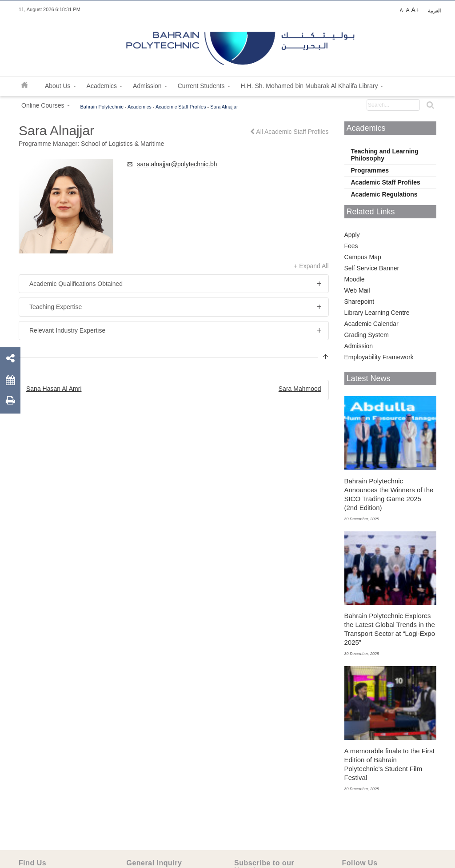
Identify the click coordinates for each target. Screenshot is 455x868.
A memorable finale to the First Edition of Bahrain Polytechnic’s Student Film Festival (389, 764)
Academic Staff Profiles (386, 182)
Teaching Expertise (56, 307)
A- (402, 10)
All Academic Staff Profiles (289, 132)
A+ (415, 10)
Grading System (367, 335)
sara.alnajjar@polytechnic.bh (177, 164)
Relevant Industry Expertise (67, 330)
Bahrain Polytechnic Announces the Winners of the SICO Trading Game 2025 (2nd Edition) (389, 494)
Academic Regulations (384, 194)
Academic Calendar (371, 324)
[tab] (174, 284)
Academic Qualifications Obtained (76, 284)
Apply (352, 235)
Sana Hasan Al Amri (54, 389)
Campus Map (363, 257)
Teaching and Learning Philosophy (385, 155)
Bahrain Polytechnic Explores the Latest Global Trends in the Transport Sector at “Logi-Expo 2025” (390, 629)
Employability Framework (379, 357)
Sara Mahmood (300, 389)
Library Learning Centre (377, 313)
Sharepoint (359, 301)
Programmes (370, 170)
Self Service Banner (372, 268)
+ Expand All (311, 266)
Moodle (355, 279)
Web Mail (357, 290)
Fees (351, 246)
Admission (359, 346)
